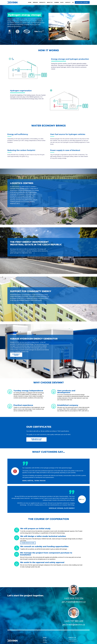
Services (35, 2)
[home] (12, 2)
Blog (62, 2)
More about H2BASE (16, 355)
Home (30, 2)
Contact (68, 2)
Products (42, 2)
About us (50, 2)
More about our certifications (36, 439)
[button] (73, 2)
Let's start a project (82, 2)
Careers (57, 2)
